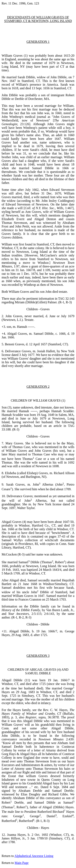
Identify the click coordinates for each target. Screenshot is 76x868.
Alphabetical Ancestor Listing (34, 856)
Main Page (22, 863)
